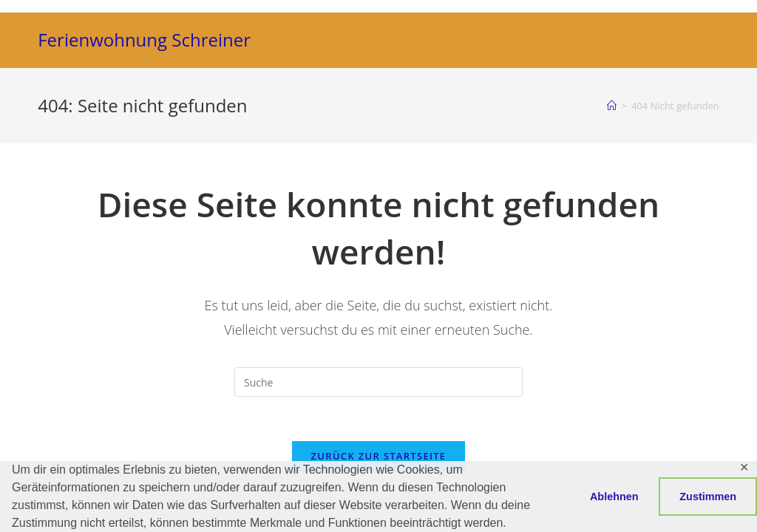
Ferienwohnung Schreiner (144, 40)
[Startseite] (612, 106)
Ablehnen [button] (614, 497)
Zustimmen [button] (708, 497)
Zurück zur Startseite (379, 456)
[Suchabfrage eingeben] (378, 382)
